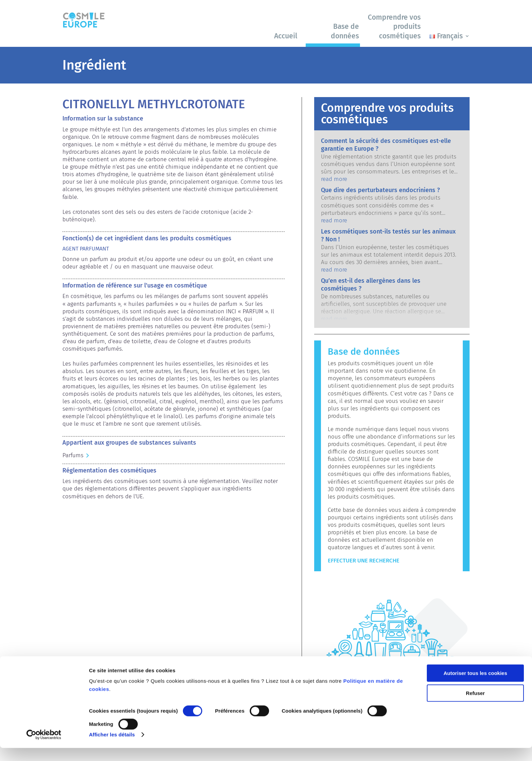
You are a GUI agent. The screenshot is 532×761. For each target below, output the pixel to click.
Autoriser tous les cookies (475, 686)
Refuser (475, 706)
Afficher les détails (112, 748)
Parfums (73, 455)
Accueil (286, 36)
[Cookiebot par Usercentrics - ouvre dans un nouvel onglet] (44, 748)
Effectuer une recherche (364, 561)
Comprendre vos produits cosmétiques (394, 27)
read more (334, 179)
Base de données (345, 31)
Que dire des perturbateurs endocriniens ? (380, 190)
